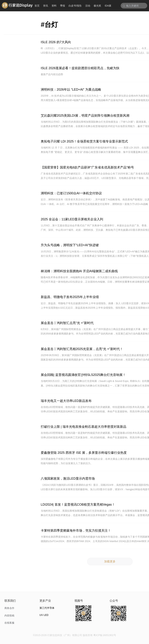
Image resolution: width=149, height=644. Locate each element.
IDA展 (108, 6)
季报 (63, 6)
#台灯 (49, 25)
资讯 (46, 6)
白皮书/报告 (75, 6)
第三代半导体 (47, 608)
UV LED (44, 615)
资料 (54, 6)
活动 (88, 6)
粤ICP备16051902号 (105, 635)
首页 (37, 6)
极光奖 (97, 6)
